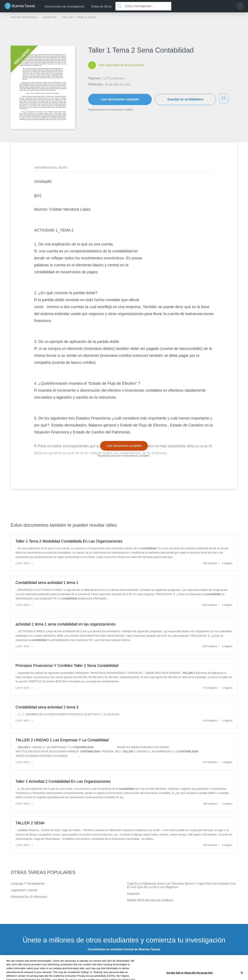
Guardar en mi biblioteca (185, 99)
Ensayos (50, 17)
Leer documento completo (120, 99)
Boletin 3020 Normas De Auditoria (150, 900)
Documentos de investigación (65, 6)
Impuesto (133, 894)
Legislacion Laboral (24, 890)
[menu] (241, 6)
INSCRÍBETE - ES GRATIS (124, 960)
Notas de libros (101, 6)
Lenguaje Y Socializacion (28, 884)
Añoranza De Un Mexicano (29, 897)
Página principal (25, 17)
